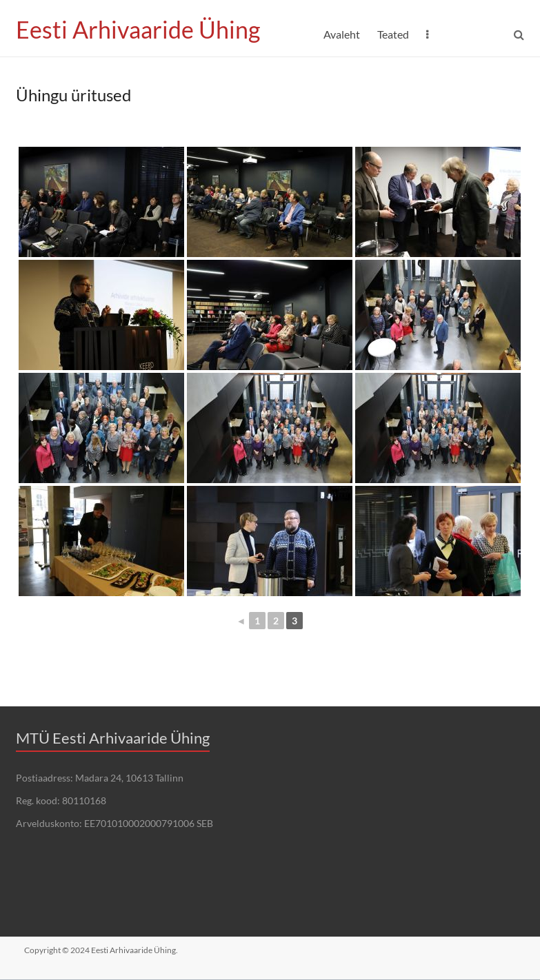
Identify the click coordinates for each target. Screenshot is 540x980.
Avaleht (342, 34)
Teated (393, 34)
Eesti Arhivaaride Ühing (143, 30)
